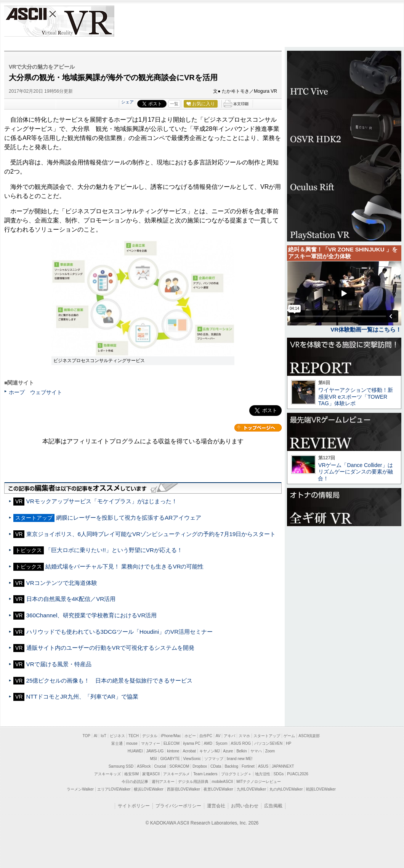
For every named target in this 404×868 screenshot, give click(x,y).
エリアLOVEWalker (114, 789)
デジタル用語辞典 (193, 782)
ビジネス (117, 736)
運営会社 (216, 806)
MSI (154, 759)
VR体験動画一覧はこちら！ (366, 329)
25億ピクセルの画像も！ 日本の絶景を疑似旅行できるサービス (110, 680)
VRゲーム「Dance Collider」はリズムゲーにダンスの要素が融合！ (355, 472)
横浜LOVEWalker (148, 789)
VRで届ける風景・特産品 (59, 664)
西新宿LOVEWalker (184, 789)
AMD (208, 743)
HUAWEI (135, 751)
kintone (173, 751)
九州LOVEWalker (251, 789)
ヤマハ (256, 751)
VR (81, 21)
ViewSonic (192, 759)
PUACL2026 (298, 774)
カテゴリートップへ (258, 428)
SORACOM (180, 766)
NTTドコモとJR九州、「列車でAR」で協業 (82, 696)
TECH (134, 736)
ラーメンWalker (80, 789)
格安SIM (131, 774)
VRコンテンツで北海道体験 (62, 583)
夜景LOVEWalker (218, 789)
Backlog (231, 766)
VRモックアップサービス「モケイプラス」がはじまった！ (102, 501)
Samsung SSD (121, 766)
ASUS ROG (241, 743)
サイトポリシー (134, 806)
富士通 (117, 743)
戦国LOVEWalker (321, 789)
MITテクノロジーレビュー (259, 782)
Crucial (160, 766)
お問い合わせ (245, 806)
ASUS (263, 766)
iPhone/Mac (171, 736)
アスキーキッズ (107, 774)
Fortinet (248, 766)
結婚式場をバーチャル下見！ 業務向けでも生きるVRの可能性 (124, 566)
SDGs (279, 774)
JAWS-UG (155, 751)
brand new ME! (240, 759)
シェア (127, 102)
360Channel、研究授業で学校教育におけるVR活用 (92, 615)
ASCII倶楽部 (309, 736)
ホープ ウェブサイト (35, 392)
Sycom (222, 743)
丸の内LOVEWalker (286, 789)
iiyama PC (192, 743)
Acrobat (189, 751)
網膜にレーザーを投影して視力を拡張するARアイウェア (129, 518)
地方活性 (263, 774)
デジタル (150, 736)
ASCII (26, 21)
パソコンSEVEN (268, 743)
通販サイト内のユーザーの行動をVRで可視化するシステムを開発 (110, 648)
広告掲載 (273, 806)
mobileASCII (223, 782)
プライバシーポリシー (178, 806)
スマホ (244, 736)
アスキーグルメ (176, 774)
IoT (103, 736)
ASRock (144, 766)
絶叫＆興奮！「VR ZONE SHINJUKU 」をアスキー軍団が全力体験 (343, 253)
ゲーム (289, 736)
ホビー (190, 736)
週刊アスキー (163, 782)
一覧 (174, 104)
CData (216, 766)
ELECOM (172, 743)
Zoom (270, 751)
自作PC (206, 736)
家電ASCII (151, 774)
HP (289, 743)
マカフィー (151, 743)
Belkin (241, 751)
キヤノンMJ (209, 751)
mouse (132, 743)
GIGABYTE (170, 759)
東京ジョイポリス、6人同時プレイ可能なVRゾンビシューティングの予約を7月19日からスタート (151, 534)
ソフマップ (214, 759)
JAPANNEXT (283, 766)
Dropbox (200, 766)
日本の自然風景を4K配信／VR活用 (71, 599)
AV (218, 736)
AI (95, 736)
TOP (87, 736)
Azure (228, 751)
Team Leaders (205, 774)
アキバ (229, 736)
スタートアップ (267, 736)
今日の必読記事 (135, 782)
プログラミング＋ (236, 774)
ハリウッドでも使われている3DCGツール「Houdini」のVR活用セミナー (120, 632)
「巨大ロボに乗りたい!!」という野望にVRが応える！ (114, 550)
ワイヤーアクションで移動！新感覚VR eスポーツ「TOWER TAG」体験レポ (356, 397)
